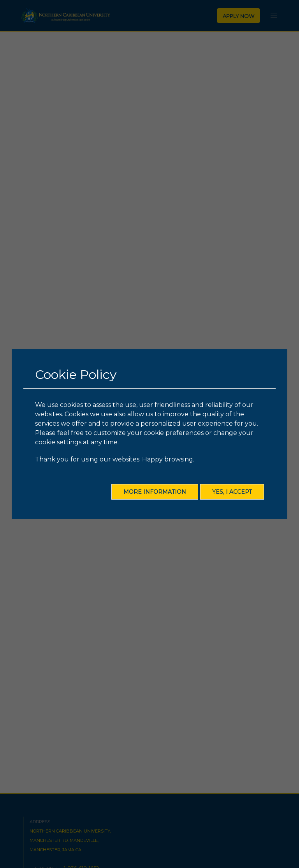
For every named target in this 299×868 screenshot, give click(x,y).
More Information (155, 492)
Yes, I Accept (232, 492)
